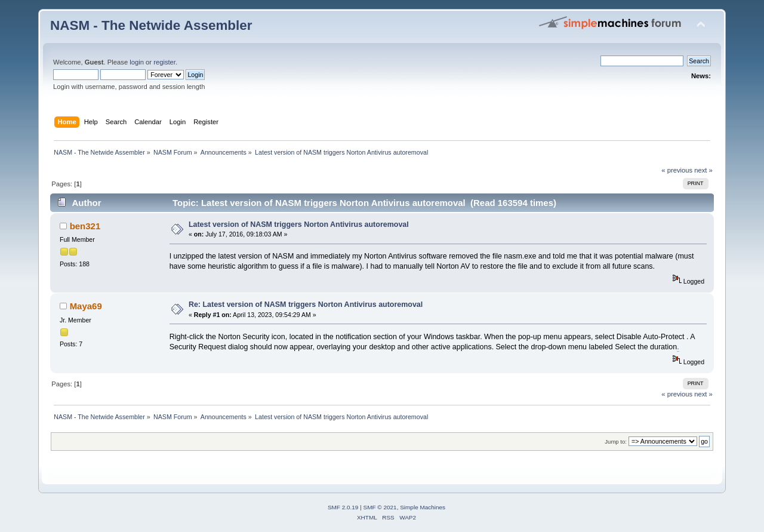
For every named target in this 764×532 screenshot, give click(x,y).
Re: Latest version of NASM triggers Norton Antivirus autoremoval (306, 305)
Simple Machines (423, 507)
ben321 (85, 226)
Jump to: (616, 442)
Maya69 (86, 306)
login (137, 62)
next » (703, 170)
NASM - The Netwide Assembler (151, 25)
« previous (677, 170)
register (164, 62)
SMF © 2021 (380, 507)
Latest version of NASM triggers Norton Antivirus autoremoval (299, 225)
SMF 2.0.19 (343, 507)
